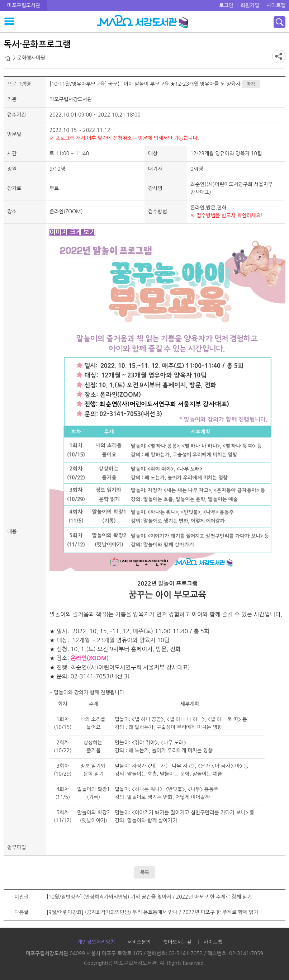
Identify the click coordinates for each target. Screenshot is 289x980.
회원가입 (250, 5)
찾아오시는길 (177, 942)
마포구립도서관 (24, 5)
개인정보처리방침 (96, 942)
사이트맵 (276, 5)
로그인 (226, 5)
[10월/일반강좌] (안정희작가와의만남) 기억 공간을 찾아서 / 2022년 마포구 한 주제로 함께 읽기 (149, 897)
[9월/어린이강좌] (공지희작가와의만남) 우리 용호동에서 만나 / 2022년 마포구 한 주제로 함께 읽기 (152, 912)
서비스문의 (139, 942)
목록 (144, 872)
